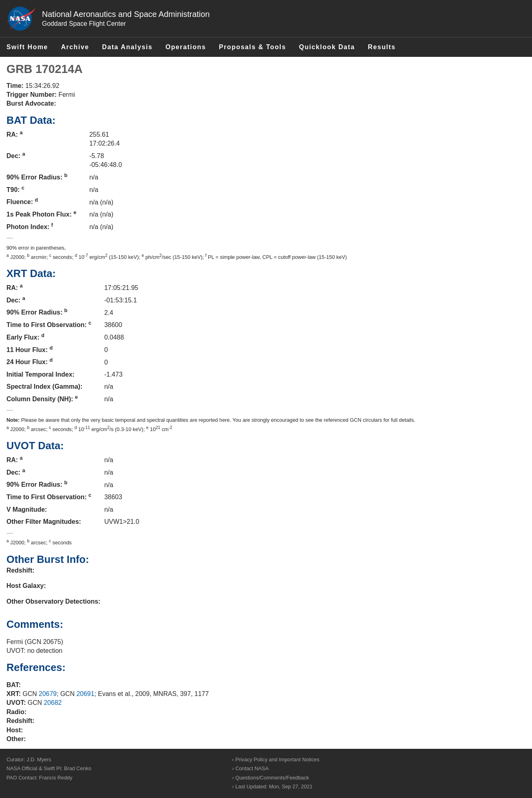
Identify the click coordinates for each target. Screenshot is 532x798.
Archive (75, 47)
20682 (53, 703)
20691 (85, 694)
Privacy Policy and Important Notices (277, 759)
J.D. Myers (39, 759)
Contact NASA (252, 768)
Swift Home (27, 47)
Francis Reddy (56, 778)
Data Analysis (127, 47)
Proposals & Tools (252, 47)
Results (382, 47)
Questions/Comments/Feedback (272, 778)
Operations (186, 47)
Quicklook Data (327, 47)
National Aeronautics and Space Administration (126, 14)
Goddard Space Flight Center (84, 24)
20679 (48, 694)
